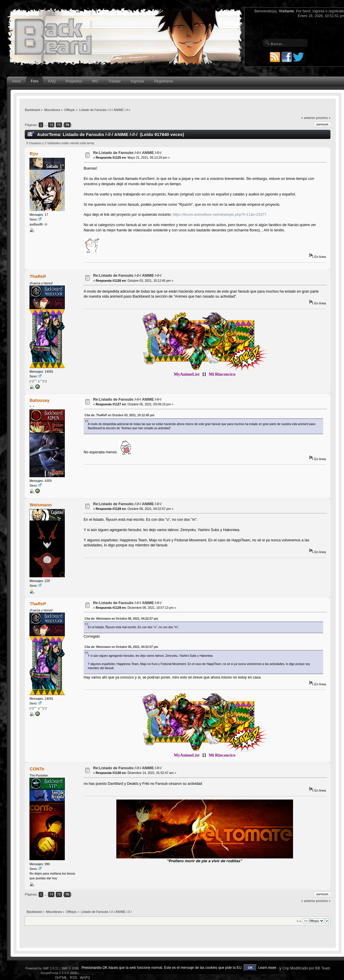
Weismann (41, 505)
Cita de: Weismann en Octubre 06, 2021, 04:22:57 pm (121, 619)
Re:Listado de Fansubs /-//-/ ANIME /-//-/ (127, 153)
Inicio (16, 81)
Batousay (40, 400)
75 (59, 125)
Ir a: (299, 921)
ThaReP (38, 276)
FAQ (52, 81)
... (46, 125)
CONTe (37, 769)
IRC (95, 81)
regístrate (336, 11)
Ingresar (138, 81)
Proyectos (74, 81)
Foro (34, 81)
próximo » (323, 118)
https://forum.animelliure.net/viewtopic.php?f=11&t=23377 (219, 215)
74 (51, 125)
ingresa (319, 11)
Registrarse (164, 81)
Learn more (267, 968)
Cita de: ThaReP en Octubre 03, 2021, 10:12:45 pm (119, 415)
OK (250, 968)
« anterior (308, 118)
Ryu (34, 154)
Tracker (115, 81)
